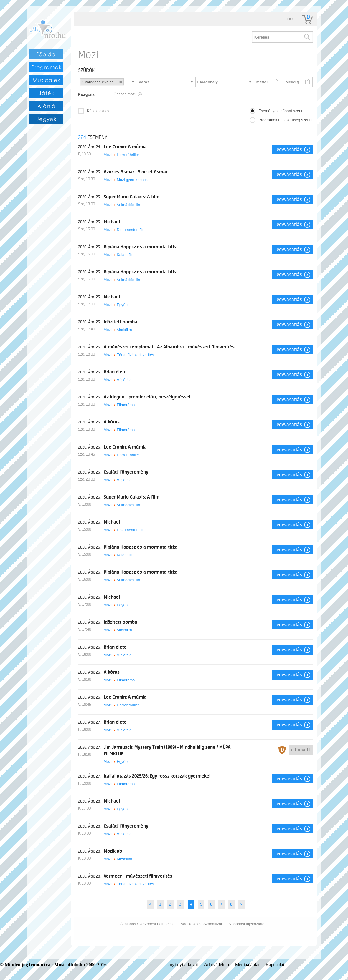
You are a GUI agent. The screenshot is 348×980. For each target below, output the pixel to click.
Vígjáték (124, 380)
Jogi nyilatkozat (183, 965)
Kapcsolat (275, 965)
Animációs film (129, 205)
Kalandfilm (126, 255)
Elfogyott (301, 750)
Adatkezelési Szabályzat (201, 924)
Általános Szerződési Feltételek (147, 924)
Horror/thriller (128, 155)
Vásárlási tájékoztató (247, 924)
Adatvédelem (216, 965)
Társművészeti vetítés (135, 355)
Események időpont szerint (281, 111)
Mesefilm (124, 859)
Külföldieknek (98, 111)
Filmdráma (126, 405)
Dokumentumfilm (131, 230)
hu (290, 19)
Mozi (108, 155)
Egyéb (122, 305)
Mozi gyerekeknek (132, 180)
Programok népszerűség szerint (286, 120)
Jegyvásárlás (289, 150)
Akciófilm (124, 330)
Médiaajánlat (247, 965)
